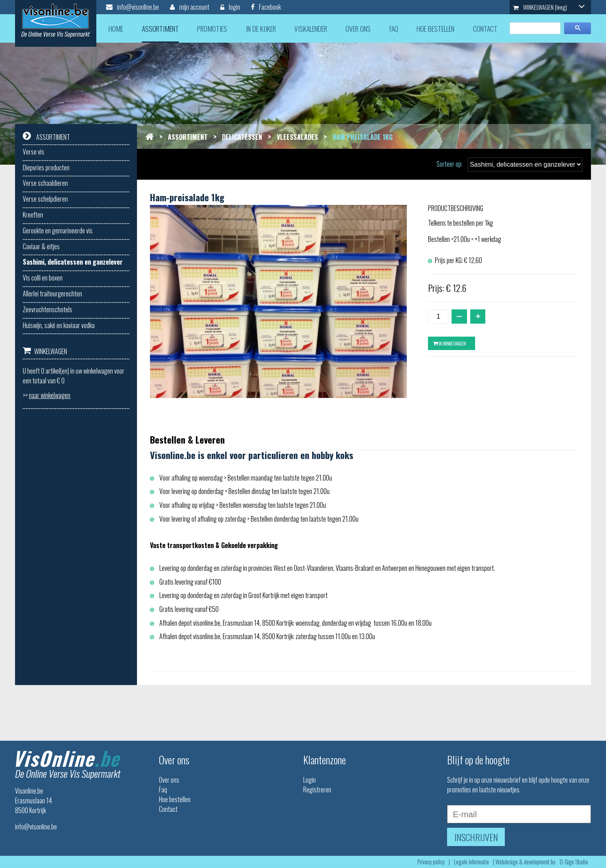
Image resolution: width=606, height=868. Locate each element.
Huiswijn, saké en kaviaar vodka (59, 325)
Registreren (317, 790)
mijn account (190, 7)
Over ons (169, 780)
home (116, 28)
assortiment (160, 28)
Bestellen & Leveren (187, 439)
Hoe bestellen (175, 799)
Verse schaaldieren (45, 183)
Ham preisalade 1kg (363, 137)
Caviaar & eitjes (41, 246)
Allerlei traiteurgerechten (52, 294)
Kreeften (33, 215)
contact (485, 28)
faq (394, 28)
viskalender (311, 28)
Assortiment (188, 137)
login (230, 7)
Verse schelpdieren (45, 199)
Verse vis (34, 152)
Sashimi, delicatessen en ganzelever (73, 262)
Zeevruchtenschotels (48, 309)
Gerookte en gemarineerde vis (58, 231)
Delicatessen (242, 137)
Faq (163, 790)
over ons (358, 28)
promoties (212, 28)
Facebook (266, 7)
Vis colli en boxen (43, 278)
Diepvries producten (46, 168)
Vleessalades (298, 137)
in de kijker (261, 28)
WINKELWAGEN (549, 7)
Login (310, 780)
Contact (168, 809)
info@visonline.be (132, 7)
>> (47, 395)
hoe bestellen (435, 28)
